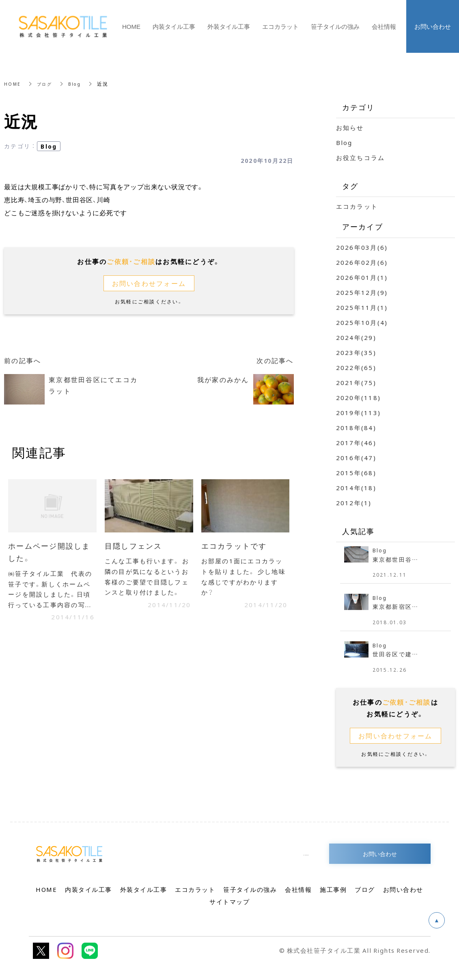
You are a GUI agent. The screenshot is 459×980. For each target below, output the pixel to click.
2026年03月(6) (362, 247)
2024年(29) (356, 337)
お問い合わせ (380, 859)
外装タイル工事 (229, 26)
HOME (13, 84)
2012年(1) (354, 503)
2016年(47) (356, 458)
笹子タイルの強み (335, 26)
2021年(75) (356, 383)
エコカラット (357, 206)
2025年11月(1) (362, 307)
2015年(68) (356, 473)
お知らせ (350, 128)
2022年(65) (356, 368)
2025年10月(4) (362, 322)
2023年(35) (356, 353)
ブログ (47, 84)
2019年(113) (359, 413)
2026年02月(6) (362, 262)
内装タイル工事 (174, 26)
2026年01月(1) (362, 277)
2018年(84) (356, 428)
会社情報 (384, 26)
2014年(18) (356, 488)
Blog (79, 84)
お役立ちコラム (361, 158)
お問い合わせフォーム (149, 283)
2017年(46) (356, 443)
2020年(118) (359, 398)
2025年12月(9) (362, 292)
